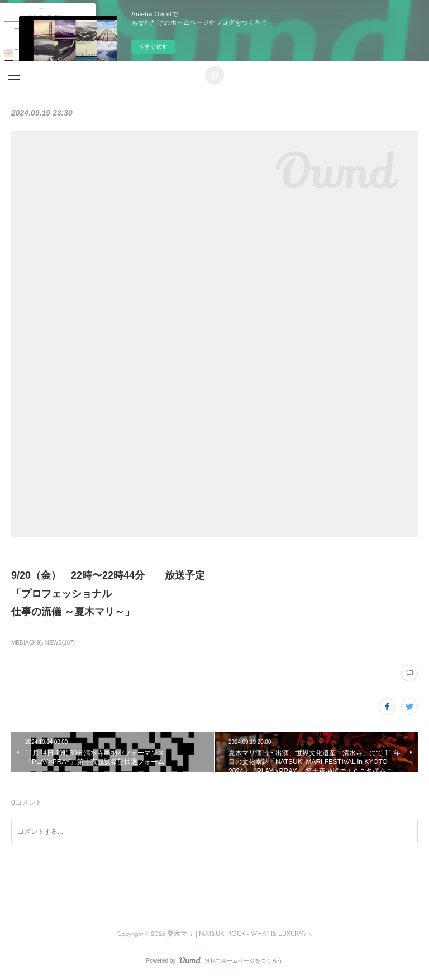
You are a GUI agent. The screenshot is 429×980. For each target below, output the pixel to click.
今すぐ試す (153, 47)
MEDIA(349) (27, 643)
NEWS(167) (60, 643)
